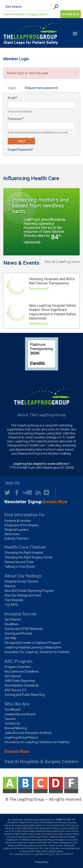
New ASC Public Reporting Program (29, 591)
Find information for (25, 515)
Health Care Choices (25, 547)
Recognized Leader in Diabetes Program (33, 643)
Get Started (13, 619)
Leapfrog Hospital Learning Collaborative (33, 647)
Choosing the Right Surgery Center (29, 557)
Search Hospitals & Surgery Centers (25, 14)
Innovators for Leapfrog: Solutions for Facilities (37, 652)
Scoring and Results (18, 633)
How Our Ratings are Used (23, 595)
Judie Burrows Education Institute (28, 733)
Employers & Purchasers (22, 525)
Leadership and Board (20, 714)
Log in (14, 89)
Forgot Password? (20, 150)
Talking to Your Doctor (20, 567)
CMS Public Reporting (20, 681)
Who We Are (17, 704)
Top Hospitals (14, 600)
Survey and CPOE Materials (24, 629)
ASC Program (18, 661)
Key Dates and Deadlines (22, 671)
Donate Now (17, 751)
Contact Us (12, 723)
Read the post (39, 289)
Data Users (12, 534)
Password (16, 119)
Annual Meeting (16, 728)
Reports (10, 586)
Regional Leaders (17, 530)
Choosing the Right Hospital (24, 553)
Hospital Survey (20, 614)
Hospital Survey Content (21, 581)
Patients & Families (18, 521)
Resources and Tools (19, 562)
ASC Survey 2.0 (15, 690)
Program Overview (18, 667)
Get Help (11, 638)
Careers (10, 719)
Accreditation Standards (22, 685)
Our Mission (13, 710)
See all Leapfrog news (62, 262)
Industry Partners (17, 538)
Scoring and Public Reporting (25, 695)
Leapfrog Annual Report (21, 737)
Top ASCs (12, 605)
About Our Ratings (23, 576)
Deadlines (12, 624)
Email (13, 98)
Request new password (41, 88)
